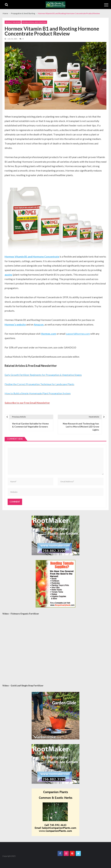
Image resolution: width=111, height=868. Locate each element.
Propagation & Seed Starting (34, 22)
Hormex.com (49, 334)
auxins (8, 275)
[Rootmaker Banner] (55, 535)
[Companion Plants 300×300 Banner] (55, 812)
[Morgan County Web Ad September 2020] (55, 584)
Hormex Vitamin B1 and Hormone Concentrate (32, 256)
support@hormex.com (78, 334)
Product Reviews (13, 22)
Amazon (39, 324)
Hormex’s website (15, 324)
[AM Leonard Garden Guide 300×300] (55, 716)
